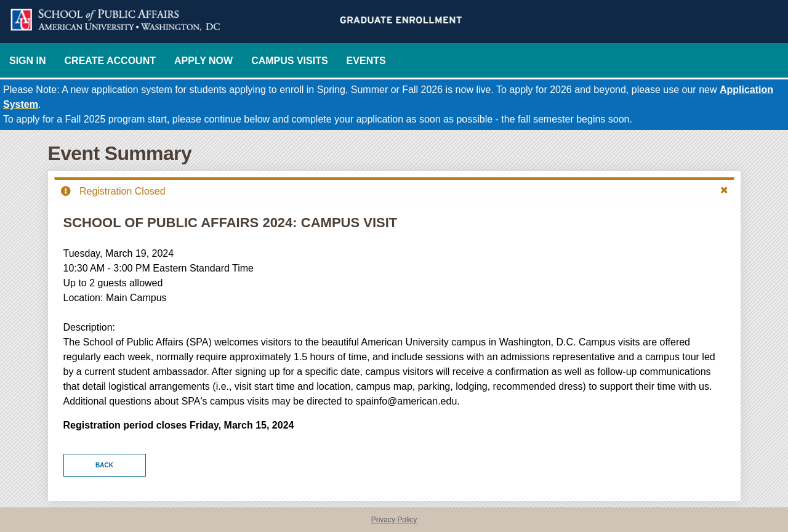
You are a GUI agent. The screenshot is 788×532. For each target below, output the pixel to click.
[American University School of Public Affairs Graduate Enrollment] (394, 22)
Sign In (28, 61)
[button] (724, 190)
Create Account (110, 61)
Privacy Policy (394, 520)
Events (366, 61)
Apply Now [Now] (203, 61)
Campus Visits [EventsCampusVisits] (289, 61)
